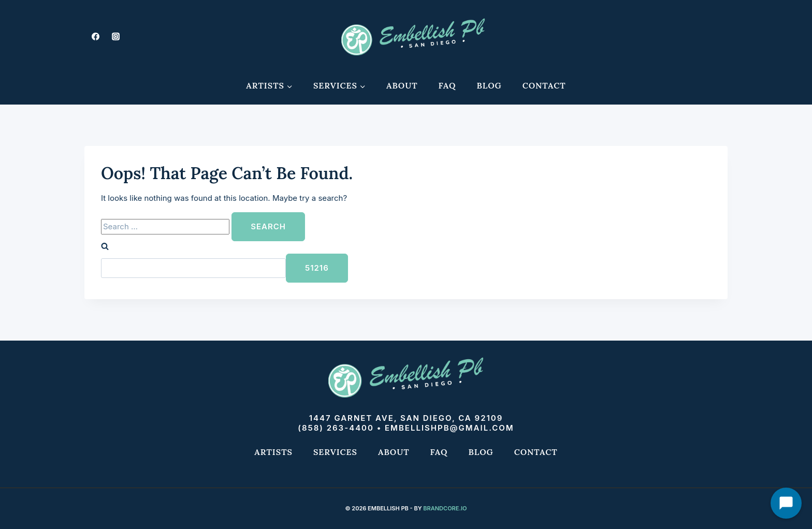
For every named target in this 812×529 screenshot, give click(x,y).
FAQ (447, 85)
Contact (544, 85)
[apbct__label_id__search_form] (193, 268)
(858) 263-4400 (336, 428)
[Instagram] (115, 36)
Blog (489, 85)
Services (335, 452)
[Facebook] (95, 36)
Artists (273, 452)
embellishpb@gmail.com (450, 428)
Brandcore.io (445, 508)
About (402, 85)
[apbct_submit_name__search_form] (317, 268)
